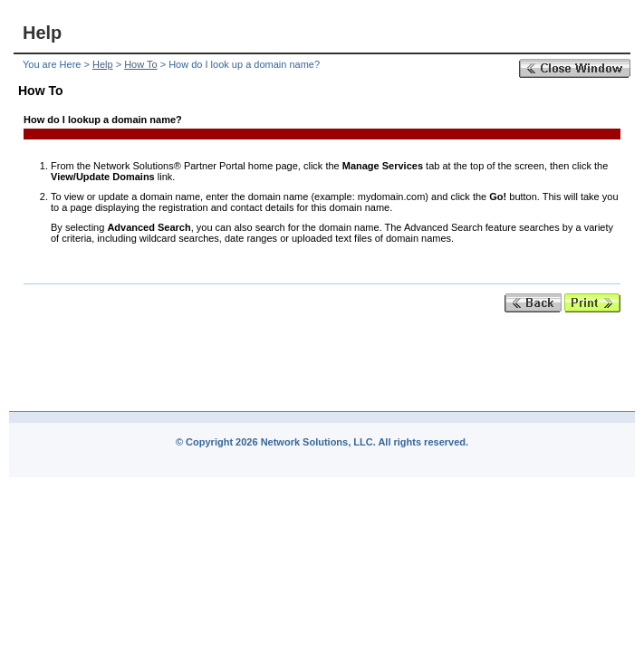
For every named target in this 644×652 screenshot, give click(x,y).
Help (103, 64)
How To (140, 64)
